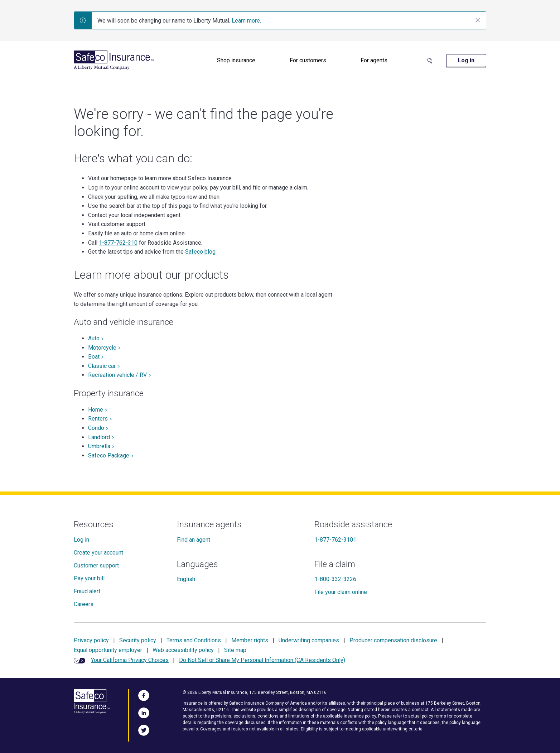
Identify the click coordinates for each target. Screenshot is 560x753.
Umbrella (101, 446)
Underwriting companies (309, 640)
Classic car (104, 366)
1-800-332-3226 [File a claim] (335, 579)
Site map (235, 650)
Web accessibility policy (183, 650)
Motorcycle (104, 348)
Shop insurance (236, 60)
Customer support (96, 565)
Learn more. (246, 21)
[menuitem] (236, 61)
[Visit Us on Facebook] (144, 694)
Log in (81, 540)
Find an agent (194, 540)
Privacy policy (91, 640)
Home (98, 410)
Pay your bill (89, 578)
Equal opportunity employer (108, 650)
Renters (100, 419)
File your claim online (341, 592)
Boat (96, 357)
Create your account (98, 553)
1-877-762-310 (118, 243)
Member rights (250, 640)
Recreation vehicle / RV (120, 375)
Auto (96, 338)
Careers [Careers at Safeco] (84, 604)
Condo (98, 428)
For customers (308, 60)
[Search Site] (430, 61)
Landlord (101, 437)
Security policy (138, 640)
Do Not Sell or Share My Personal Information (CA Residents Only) (262, 660)
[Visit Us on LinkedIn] (144, 712)
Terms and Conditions (194, 640)
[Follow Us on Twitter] (144, 729)
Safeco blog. (201, 252)
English (186, 579)
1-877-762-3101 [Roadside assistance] (335, 540)
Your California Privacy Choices (130, 660)
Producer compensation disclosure (393, 640)
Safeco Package (111, 455)
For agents (374, 60)
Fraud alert (87, 591)
